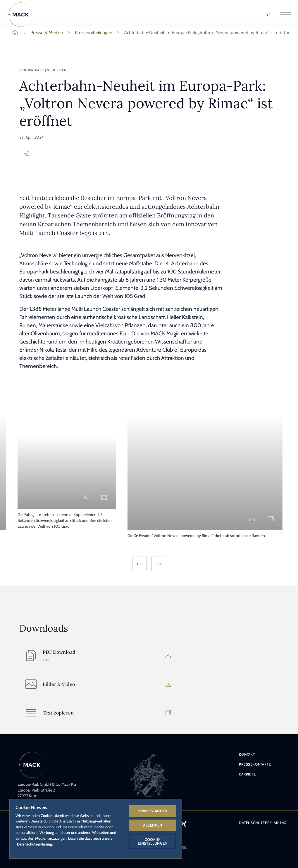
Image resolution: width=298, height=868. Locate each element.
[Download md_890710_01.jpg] (142, 519)
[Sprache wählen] (268, 15)
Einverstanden (153, 811)
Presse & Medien (42, 33)
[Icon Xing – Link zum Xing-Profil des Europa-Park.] (184, 824)
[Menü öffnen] (286, 15)
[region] (96, 828)
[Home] (20, 15)
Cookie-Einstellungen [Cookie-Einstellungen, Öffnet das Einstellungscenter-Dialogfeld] (153, 841)
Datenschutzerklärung (263, 823)
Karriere (247, 774)
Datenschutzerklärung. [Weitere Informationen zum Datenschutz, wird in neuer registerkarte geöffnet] (35, 844)
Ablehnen (153, 825)
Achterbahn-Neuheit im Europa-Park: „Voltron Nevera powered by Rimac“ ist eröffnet (203, 33)
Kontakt (247, 754)
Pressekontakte (255, 764)
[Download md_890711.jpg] (252, 498)
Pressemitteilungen (89, 33)
